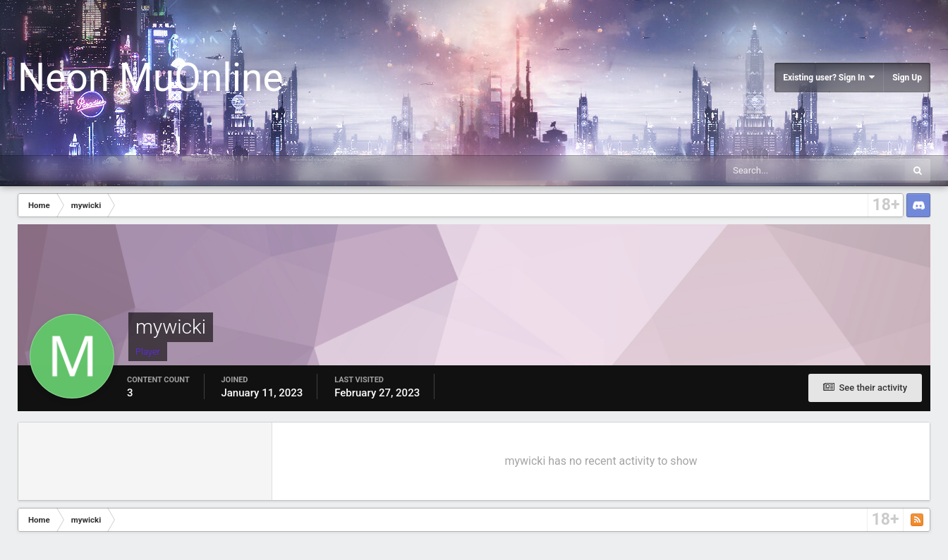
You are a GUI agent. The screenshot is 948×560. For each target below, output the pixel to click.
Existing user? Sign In (829, 77)
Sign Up (907, 78)
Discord (918, 205)
